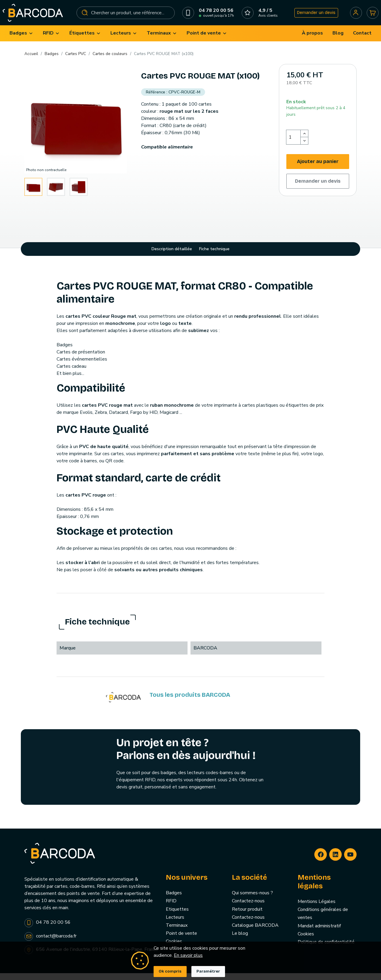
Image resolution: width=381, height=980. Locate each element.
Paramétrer (208, 971)
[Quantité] (293, 144)
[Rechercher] (126, 16)
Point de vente (181, 940)
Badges (174, 900)
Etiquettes (177, 916)
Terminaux (177, 932)
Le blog (240, 940)
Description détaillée (172, 256)
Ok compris (170, 971)
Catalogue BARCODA (255, 932)
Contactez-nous (248, 908)
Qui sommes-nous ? (252, 900)
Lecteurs (175, 924)
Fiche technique (214, 256)
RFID (171, 908)
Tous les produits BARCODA (190, 702)
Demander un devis (314, 16)
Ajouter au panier (318, 168)
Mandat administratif (319, 932)
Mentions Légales (317, 908)
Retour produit (247, 916)
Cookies (306, 940)
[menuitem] (21, 40)
